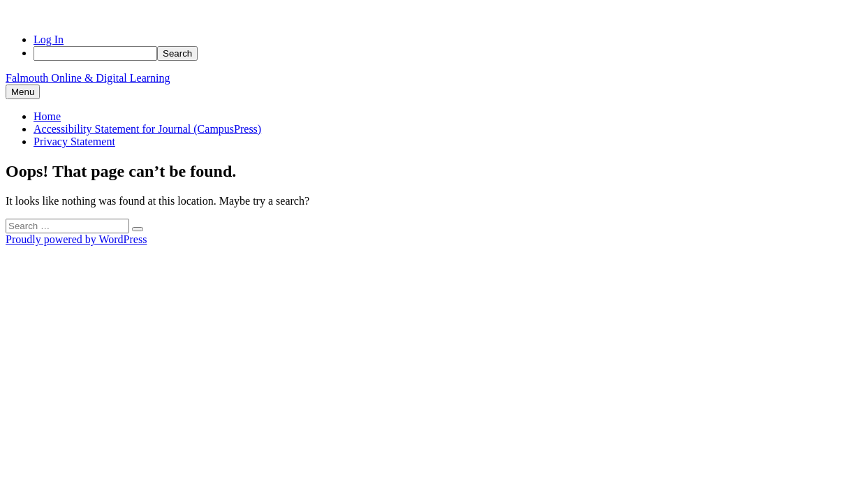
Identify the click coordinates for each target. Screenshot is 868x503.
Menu (23, 92)
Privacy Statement (74, 141)
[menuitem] (448, 53)
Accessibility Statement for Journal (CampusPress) (147, 129)
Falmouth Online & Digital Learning (88, 78)
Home (47, 116)
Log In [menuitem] (49, 39)
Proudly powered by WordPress (76, 239)
